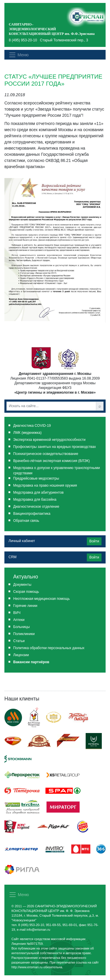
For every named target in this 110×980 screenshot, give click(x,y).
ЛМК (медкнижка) (27, 433)
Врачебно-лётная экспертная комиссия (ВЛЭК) (51, 461)
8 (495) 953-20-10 (23, 40)
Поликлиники (24, 634)
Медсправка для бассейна (35, 500)
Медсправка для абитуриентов (38, 492)
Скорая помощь (26, 592)
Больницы (21, 627)
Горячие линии (25, 606)
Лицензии (21, 655)
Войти (94, 541)
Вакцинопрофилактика (32, 514)
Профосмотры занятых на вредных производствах (55, 447)
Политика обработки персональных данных (49, 648)
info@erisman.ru (38, 930)
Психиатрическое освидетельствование (46, 454)
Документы (22, 585)
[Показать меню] (18, 55)
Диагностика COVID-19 (32, 426)
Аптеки (19, 620)
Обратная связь (26, 521)
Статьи (19, 641)
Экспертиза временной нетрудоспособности (49, 440)
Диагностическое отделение (36, 507)
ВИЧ (17, 613)
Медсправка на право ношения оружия (45, 485)
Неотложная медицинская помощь (42, 599)
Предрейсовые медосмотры (36, 478)
